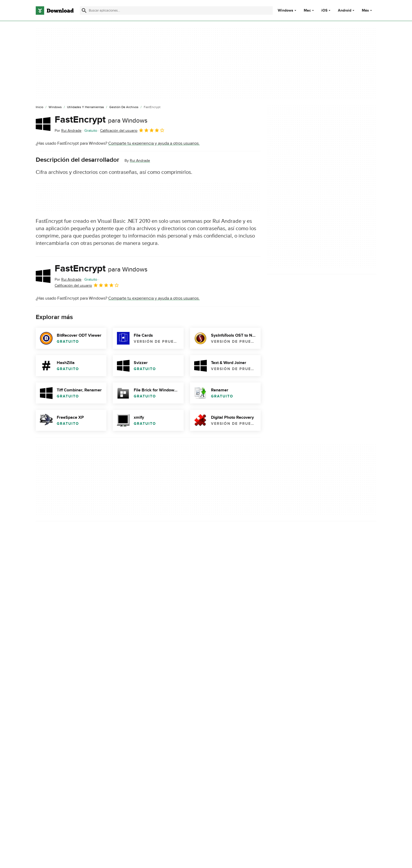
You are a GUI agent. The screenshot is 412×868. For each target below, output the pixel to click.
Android (345, 11)
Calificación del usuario (132, 130)
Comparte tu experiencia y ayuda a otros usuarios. (154, 143)
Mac (307, 11)
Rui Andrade (140, 161)
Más (367, 10)
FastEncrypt (101, 120)
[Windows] (55, 107)
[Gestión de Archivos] (124, 107)
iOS (324, 11)
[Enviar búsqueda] (84, 11)
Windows (285, 11)
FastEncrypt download (56, 687)
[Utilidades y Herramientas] (86, 107)
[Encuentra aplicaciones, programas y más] (176, 11)
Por (68, 131)
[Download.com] (55, 11)
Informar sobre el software (148, 652)
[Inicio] (40, 107)
